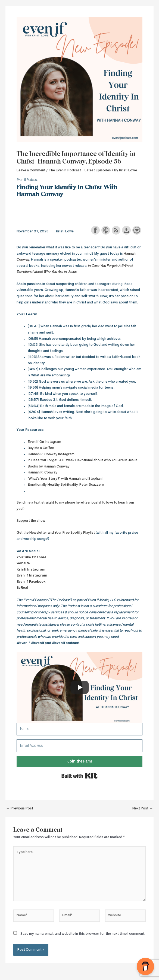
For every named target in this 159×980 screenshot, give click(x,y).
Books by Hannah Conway (49, 467)
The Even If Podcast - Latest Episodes (80, 170)
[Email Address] (79, 746)
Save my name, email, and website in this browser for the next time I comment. (83, 934)
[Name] (79, 729)
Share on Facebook (95, 230)
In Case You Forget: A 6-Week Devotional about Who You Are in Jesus (83, 460)
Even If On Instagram (44, 442)
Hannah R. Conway (43, 473)
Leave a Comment (31, 170)
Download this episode (126, 230)
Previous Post (20, 808)
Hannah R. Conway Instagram (51, 454)
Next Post (143, 808)
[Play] (80, 687)
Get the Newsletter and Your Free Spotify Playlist (56, 533)
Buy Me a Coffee (41, 448)
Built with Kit (79, 776)
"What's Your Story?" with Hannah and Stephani (65, 479)
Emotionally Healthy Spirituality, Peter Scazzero (66, 485)
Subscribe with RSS (116, 230)
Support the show (137, 230)
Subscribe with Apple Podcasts (106, 230)
